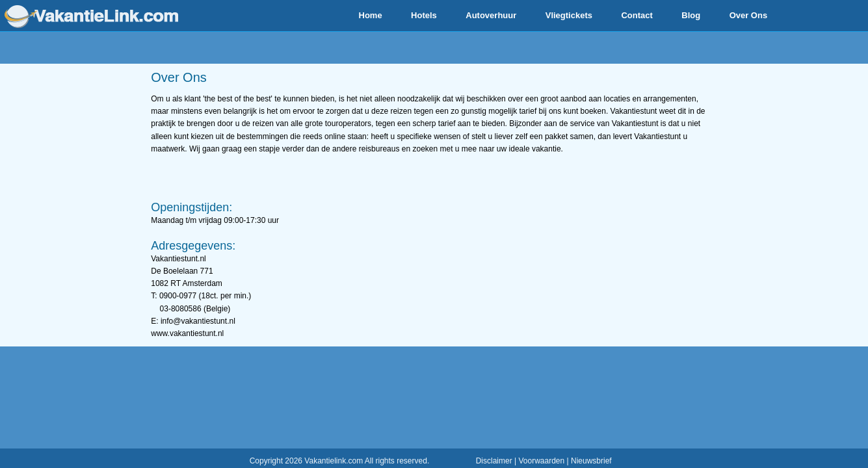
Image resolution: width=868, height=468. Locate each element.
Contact (637, 15)
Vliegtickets (569, 15)
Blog (691, 15)
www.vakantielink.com (91, 17)
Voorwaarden (541, 461)
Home (371, 15)
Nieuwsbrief (591, 461)
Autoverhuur (491, 15)
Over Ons (749, 15)
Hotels (424, 15)
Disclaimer (494, 461)
